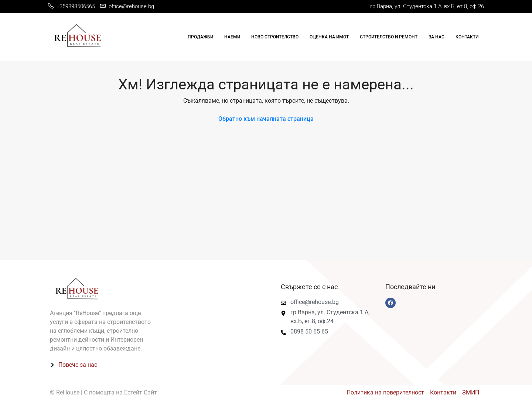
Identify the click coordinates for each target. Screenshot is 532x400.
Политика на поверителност (385, 392)
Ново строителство (275, 37)
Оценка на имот (329, 37)
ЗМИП (471, 392)
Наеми (232, 37)
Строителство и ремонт (389, 37)
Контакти (467, 37)
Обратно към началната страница (266, 119)
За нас (436, 37)
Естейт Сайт (141, 392)
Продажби (200, 37)
